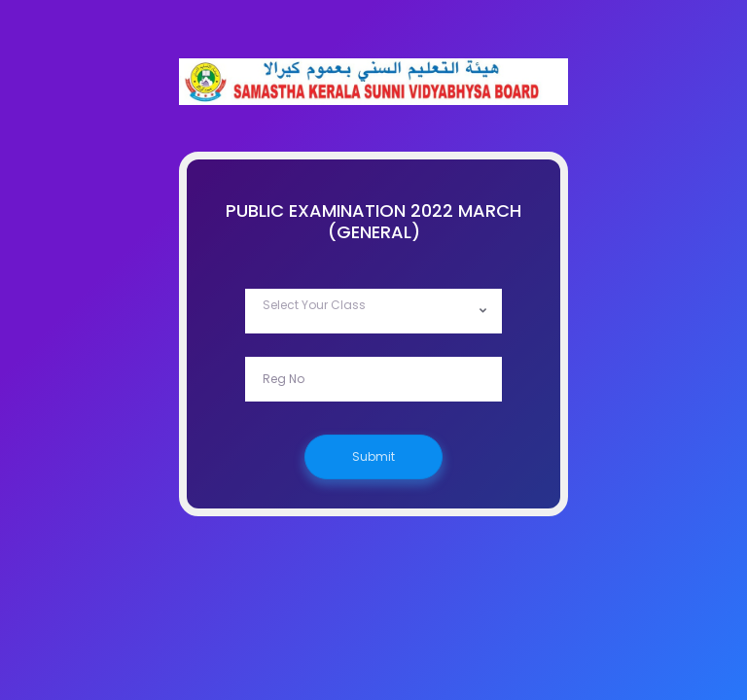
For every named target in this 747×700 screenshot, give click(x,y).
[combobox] (373, 311)
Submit (373, 456)
